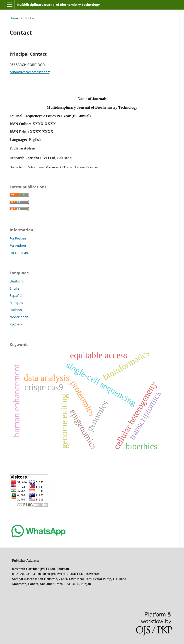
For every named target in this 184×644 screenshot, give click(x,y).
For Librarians (19, 253)
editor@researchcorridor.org (30, 72)
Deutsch (16, 281)
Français (16, 303)
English (16, 288)
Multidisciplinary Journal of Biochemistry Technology (58, 5)
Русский (16, 324)
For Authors (18, 245)
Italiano (16, 310)
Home (14, 18)
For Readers (18, 238)
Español (16, 295)
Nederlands (19, 317)
